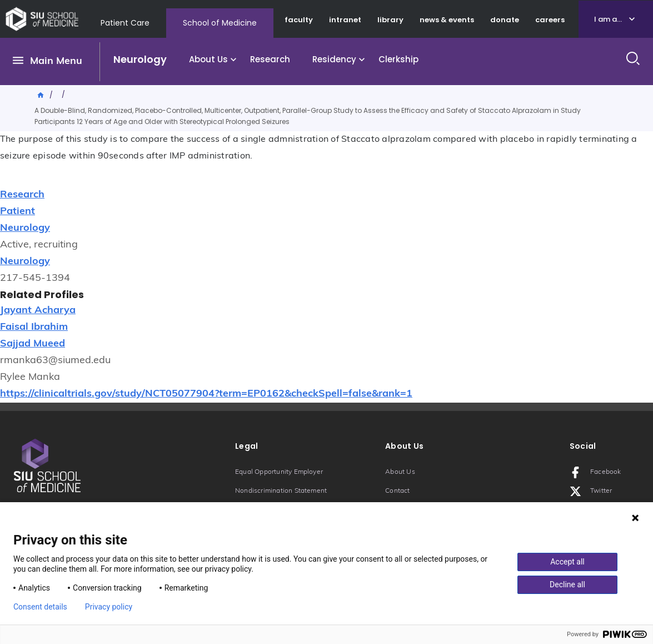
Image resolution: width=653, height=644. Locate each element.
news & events (447, 20)
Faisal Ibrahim (34, 327)
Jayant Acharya (38, 311)
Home (41, 94)
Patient (18, 212)
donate (505, 20)
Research (270, 59)
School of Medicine (220, 23)
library (390, 20)
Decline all (567, 584)
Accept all (567, 562)
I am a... (608, 19)
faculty (299, 20)
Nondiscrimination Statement (281, 491)
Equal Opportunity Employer (279, 472)
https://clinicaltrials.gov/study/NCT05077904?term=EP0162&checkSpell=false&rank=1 (206, 394)
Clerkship (398, 59)
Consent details (40, 607)
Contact (397, 491)
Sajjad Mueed (33, 344)
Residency (334, 59)
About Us (208, 59)
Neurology (140, 59)
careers (550, 20)
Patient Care (125, 23)
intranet (345, 20)
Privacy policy (109, 607)
